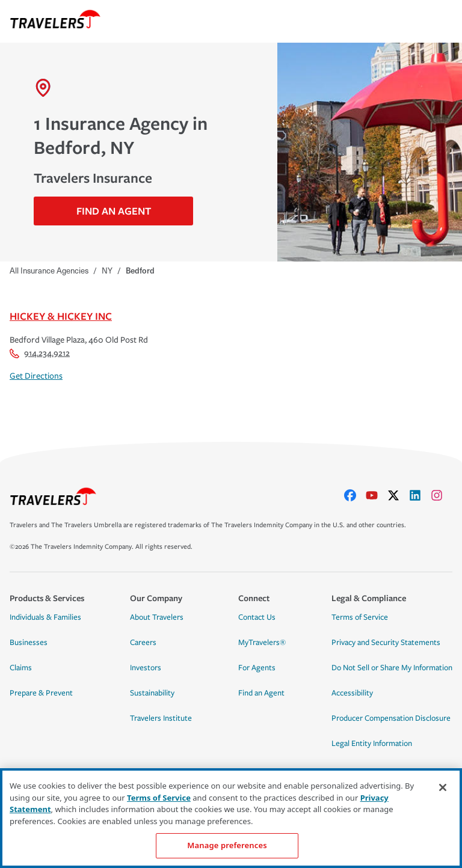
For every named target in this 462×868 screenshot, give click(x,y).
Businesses (29, 643)
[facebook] (355, 495)
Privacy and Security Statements (386, 643)
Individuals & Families (45, 617)
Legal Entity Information (372, 744)
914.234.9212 (40, 353)
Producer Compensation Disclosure (391, 718)
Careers (143, 643)
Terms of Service (360, 617)
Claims (21, 668)
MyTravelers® (262, 643)
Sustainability (152, 693)
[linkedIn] (420, 495)
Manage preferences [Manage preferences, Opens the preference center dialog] (227, 845)
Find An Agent (114, 211)
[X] (398, 495)
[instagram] (442, 495)
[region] (231, 818)
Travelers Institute (161, 718)
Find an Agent (261, 693)
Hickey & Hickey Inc (61, 316)
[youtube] (377, 495)
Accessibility (352, 693)
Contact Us (257, 617)
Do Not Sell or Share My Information (392, 668)
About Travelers (157, 617)
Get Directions (36, 376)
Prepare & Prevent (41, 693)
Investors (146, 668)
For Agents (257, 668)
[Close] (443, 787)
